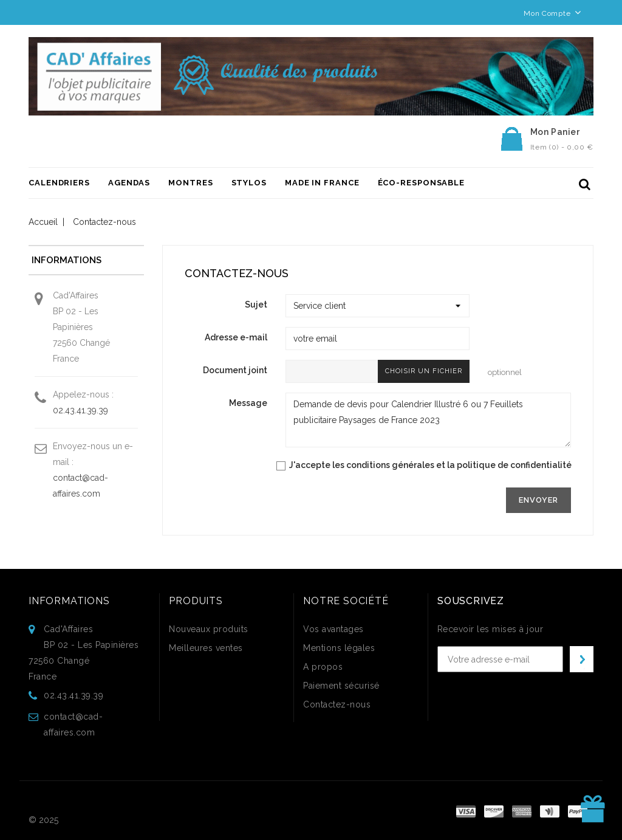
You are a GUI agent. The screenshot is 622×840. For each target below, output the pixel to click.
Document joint (235, 370)
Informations (69, 601)
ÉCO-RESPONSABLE (422, 183)
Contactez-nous (337, 704)
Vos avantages (333, 629)
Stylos (249, 183)
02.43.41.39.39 (80, 410)
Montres (190, 183)
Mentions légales (339, 648)
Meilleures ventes (206, 648)
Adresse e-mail (236, 337)
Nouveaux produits (209, 629)
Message (248, 403)
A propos (323, 667)
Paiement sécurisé (341, 686)
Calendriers (59, 183)
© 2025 (43, 820)
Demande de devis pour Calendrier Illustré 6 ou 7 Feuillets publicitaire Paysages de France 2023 (428, 420)
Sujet (256, 305)
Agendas (129, 183)
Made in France (322, 183)
